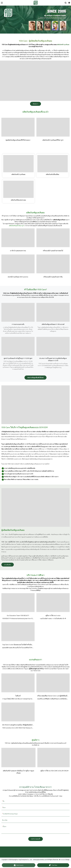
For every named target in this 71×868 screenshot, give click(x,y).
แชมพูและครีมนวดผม (51, 45)
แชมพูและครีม (19, 224)
